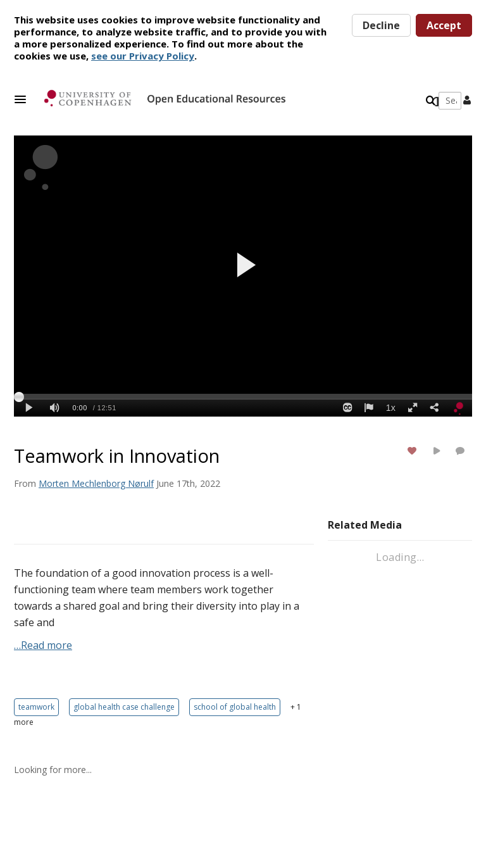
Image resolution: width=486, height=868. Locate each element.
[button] (24, 99)
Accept (444, 25)
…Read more (43, 645)
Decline (381, 25)
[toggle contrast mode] (437, 102)
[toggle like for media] (414, 450)
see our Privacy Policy (143, 56)
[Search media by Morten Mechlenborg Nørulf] (96, 483)
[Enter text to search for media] (378, 101)
